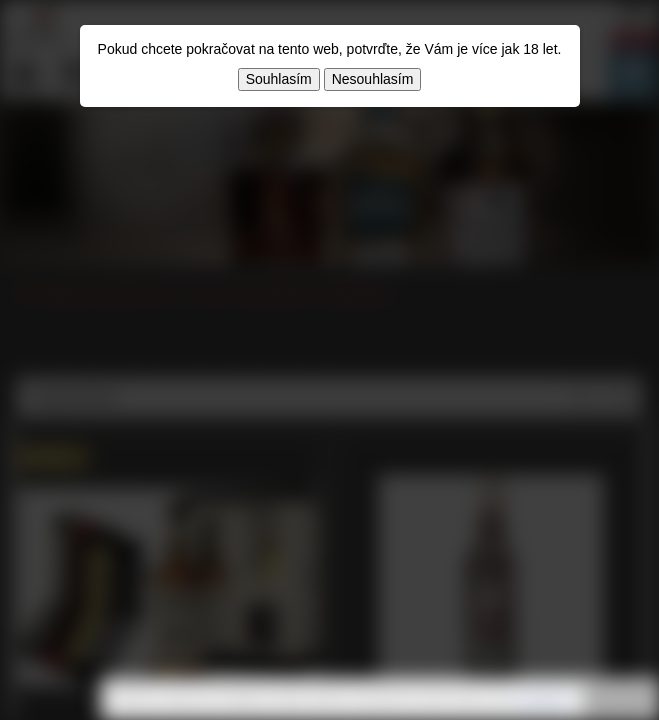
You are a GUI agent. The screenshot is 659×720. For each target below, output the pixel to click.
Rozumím (619, 700)
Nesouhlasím (373, 79)
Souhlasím (279, 79)
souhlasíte (543, 699)
